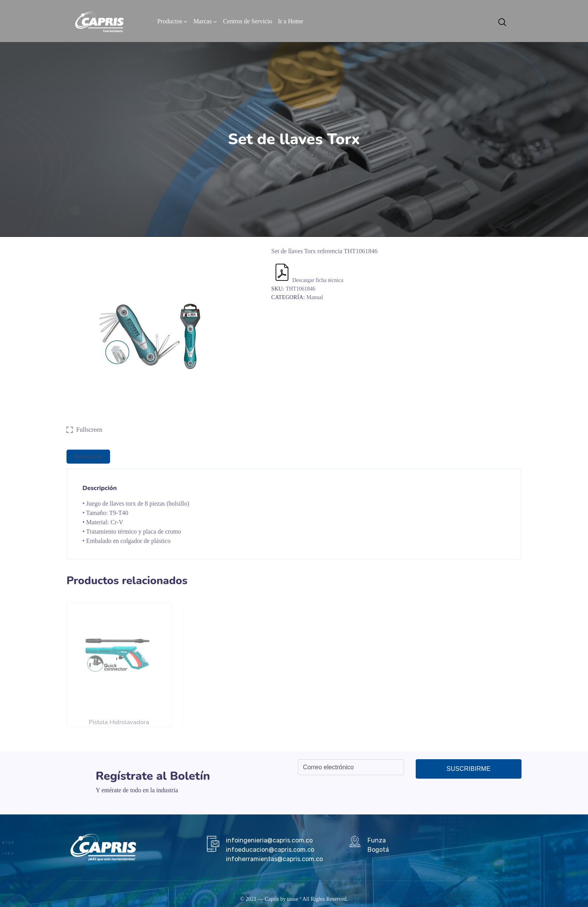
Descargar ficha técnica (308, 280)
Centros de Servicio (247, 21)
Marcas (202, 21)
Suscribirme (468, 769)
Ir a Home (291, 21)
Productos (170, 21)
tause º (294, 899)
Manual (315, 297)
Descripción (88, 456)
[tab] (88, 457)
